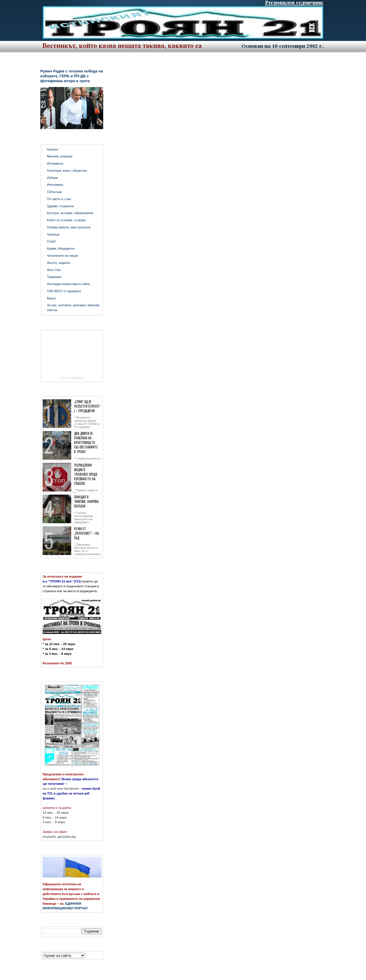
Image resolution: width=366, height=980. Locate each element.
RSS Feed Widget (72, 378)
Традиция (54, 277)
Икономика (55, 185)
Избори (52, 178)
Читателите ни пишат (63, 256)
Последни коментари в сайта (68, 284)
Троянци (53, 234)
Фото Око (54, 270)
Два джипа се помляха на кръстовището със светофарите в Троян (86, 442)
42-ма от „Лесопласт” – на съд (86, 533)
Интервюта (55, 163)
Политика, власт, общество (67, 171)
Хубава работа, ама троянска (69, 227)
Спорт (51, 241)
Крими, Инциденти (61, 248)
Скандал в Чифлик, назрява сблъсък (86, 501)
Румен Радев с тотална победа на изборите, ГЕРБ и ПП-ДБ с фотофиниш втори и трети (72, 76)
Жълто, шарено (58, 263)
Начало (52, 149)
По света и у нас (59, 199)
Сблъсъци (54, 192)
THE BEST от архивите (64, 291)
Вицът (51, 298)
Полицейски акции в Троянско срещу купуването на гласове (86, 474)
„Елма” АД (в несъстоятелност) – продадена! (87, 406)
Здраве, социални (60, 206)
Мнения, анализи (60, 156)
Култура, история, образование (70, 213)
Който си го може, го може (66, 220)
